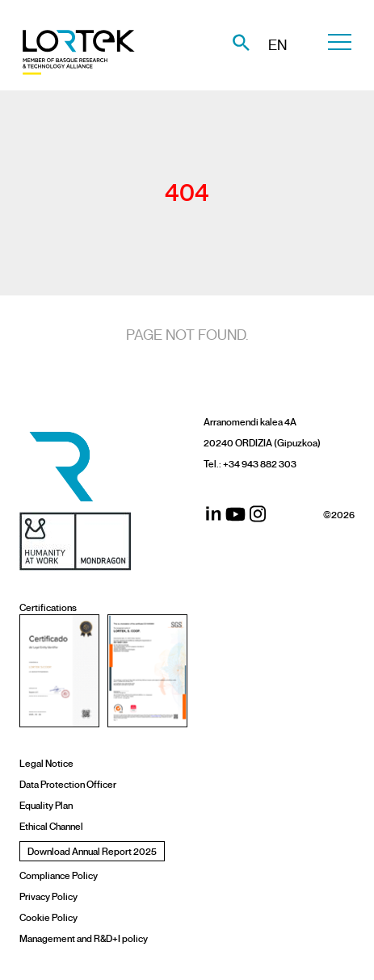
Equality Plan (46, 805)
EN (277, 45)
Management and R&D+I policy (84, 938)
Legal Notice (46, 763)
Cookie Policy (48, 917)
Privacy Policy (48, 896)
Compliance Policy (59, 875)
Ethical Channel (51, 826)
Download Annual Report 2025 (92, 851)
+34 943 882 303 (260, 464)
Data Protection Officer (68, 784)
